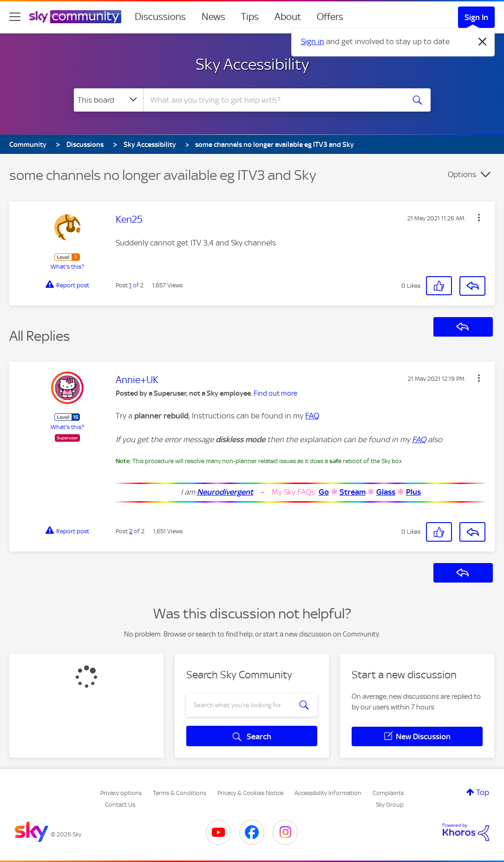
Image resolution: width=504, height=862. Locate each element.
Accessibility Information (328, 793)
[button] (479, 218)
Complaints (388, 793)
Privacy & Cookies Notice (250, 793)
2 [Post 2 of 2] (131, 531)
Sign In (476, 17)
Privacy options (121, 793)
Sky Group (390, 805)
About (288, 17)
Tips (250, 17)
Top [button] (483, 792)
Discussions (160, 17)
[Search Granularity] (108, 100)
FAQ (312, 416)
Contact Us (120, 805)
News (213, 17)
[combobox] (273, 100)
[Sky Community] (75, 17)
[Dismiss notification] (483, 42)
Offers (330, 17)
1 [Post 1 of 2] (130, 285)
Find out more (275, 393)
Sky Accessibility (252, 64)
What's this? (67, 267)
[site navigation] (15, 17)
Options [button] (462, 174)
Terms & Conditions (180, 793)
